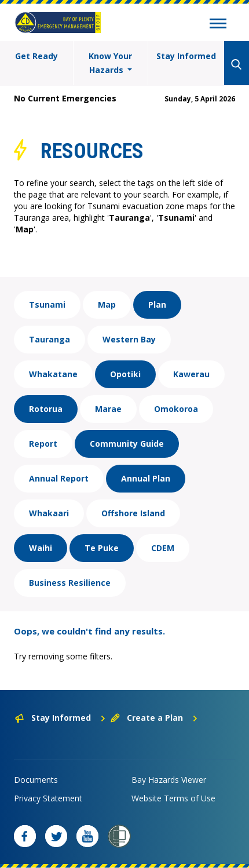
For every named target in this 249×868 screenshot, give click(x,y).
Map (107, 304)
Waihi (41, 548)
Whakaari (49, 513)
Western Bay (129, 339)
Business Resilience (70, 583)
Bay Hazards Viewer (169, 780)
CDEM (163, 548)
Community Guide (127, 444)
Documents (36, 780)
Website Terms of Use (173, 798)
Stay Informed (186, 56)
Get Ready (36, 56)
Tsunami (47, 304)
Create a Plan (154, 718)
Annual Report (59, 478)
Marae (108, 409)
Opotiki (125, 374)
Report (43, 444)
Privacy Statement (48, 798)
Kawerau (191, 374)
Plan (157, 304)
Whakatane (53, 374)
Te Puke (102, 548)
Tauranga (50, 339)
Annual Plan (146, 478)
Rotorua (46, 409)
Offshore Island (133, 513)
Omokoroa (176, 409)
